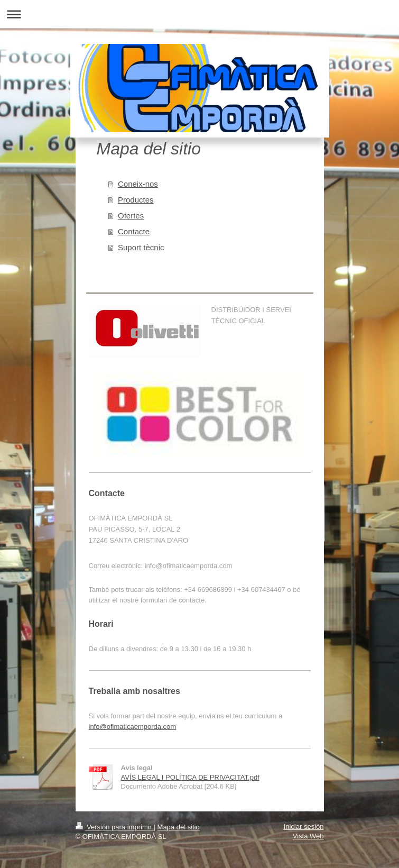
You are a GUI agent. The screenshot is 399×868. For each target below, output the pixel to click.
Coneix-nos (138, 184)
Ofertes (131, 216)
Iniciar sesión (304, 826)
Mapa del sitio (179, 827)
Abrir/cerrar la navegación (199, 14)
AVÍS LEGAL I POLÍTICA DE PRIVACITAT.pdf (190, 777)
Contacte (134, 231)
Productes (136, 200)
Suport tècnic (141, 247)
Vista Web (308, 836)
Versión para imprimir (115, 827)
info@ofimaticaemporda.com (133, 727)
